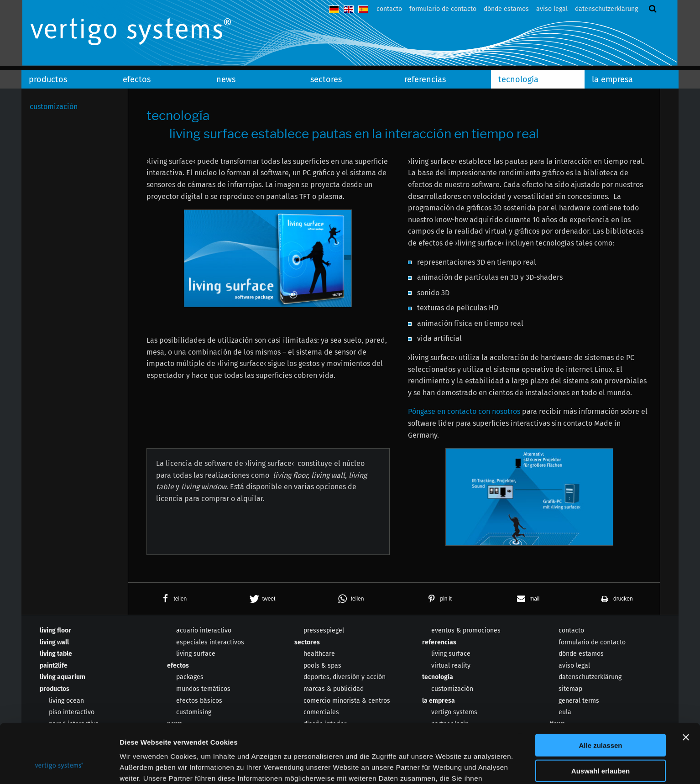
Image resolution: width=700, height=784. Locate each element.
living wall (54, 642)
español (363, 9)
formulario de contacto (443, 9)
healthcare (319, 654)
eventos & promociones (466, 630)
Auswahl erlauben (601, 719)
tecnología (518, 79)
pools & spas (322, 666)
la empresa (612, 79)
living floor (55, 630)
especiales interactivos (210, 642)
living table (56, 654)
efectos (137, 79)
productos (48, 79)
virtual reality (451, 666)
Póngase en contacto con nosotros (464, 411)
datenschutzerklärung (606, 9)
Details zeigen (485, 766)
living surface (196, 654)
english (349, 9)
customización (54, 107)
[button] (172, 599)
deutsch (334, 9)
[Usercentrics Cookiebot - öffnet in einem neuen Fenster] (59, 766)
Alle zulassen (600, 693)
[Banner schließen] (686, 685)
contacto (389, 9)
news (226, 79)
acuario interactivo (204, 630)
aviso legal (552, 9)
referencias (425, 79)
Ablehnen (601, 744)
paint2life (54, 666)
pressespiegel (324, 630)
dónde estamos (506, 9)
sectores (326, 79)
